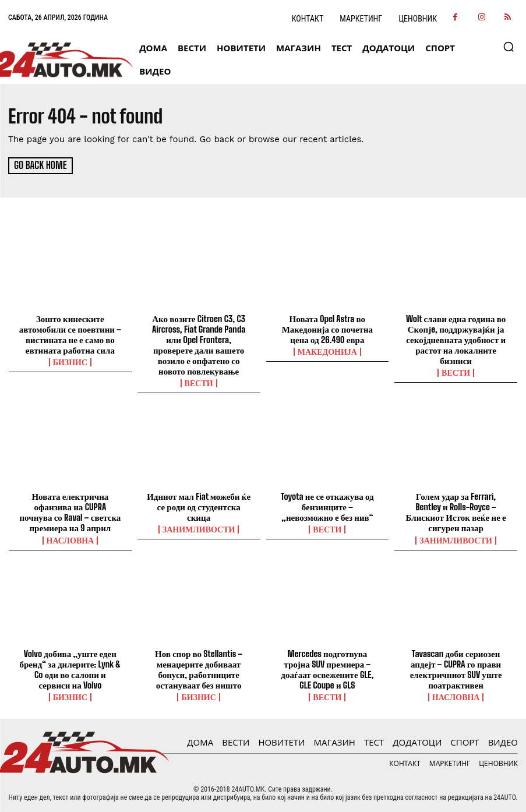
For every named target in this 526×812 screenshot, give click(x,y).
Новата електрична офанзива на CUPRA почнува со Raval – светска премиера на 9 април (70, 511)
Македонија (327, 351)
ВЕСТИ (199, 383)
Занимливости (199, 529)
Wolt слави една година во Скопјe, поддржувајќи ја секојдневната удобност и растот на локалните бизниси (456, 339)
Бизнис (70, 362)
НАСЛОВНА (70, 539)
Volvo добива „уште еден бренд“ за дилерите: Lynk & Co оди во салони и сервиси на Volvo (70, 669)
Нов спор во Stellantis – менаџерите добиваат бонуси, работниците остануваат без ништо (199, 669)
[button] (509, 47)
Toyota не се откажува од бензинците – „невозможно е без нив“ (327, 506)
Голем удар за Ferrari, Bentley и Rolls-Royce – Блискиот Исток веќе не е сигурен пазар (456, 511)
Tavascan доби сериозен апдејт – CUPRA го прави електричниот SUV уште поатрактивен (456, 669)
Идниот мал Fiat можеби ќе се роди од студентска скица (199, 506)
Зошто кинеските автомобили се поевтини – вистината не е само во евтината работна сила (70, 334)
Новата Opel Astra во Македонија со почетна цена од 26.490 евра (327, 329)
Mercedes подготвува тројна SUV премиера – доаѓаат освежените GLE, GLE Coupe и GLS (327, 669)
